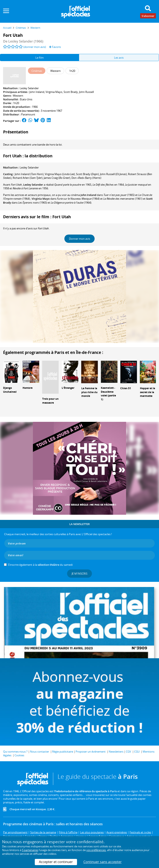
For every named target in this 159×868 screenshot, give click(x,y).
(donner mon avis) (35, 47)
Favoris (55, 47)
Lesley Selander (29, 88)
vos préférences (96, 850)
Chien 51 (126, 388)
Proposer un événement (91, 752)
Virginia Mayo (54, 92)
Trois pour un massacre (50, 401)
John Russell (86, 92)
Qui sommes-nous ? (15, 752)
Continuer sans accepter (103, 862)
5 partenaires (30, 850)
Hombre (28, 388)
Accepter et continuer (56, 862)
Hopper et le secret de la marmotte (148, 392)
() (29, 174)
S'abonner (148, 16)
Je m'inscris (79, 574)
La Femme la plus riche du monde (89, 392)
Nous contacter (40, 752)
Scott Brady (71, 92)
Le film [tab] (40, 58)
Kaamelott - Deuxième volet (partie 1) (108, 394)
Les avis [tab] (119, 58)
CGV (128, 752)
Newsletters (116, 752)
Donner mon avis (79, 239)
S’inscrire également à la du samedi (40, 565)
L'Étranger (68, 388)
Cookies (19, 755)
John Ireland (37, 92)
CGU (137, 752)
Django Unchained (10, 390)
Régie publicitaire (63, 752)
